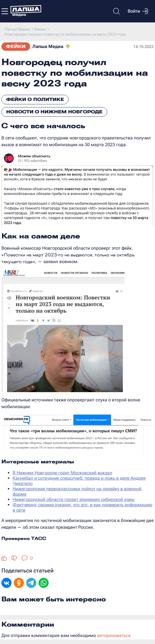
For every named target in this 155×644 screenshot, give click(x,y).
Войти (138, 11)
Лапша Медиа (48, 46)
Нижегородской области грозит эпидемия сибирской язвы (74, 499)
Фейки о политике (35, 99)
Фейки (16, 46)
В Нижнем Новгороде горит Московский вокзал (62, 473)
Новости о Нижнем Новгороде (54, 112)
